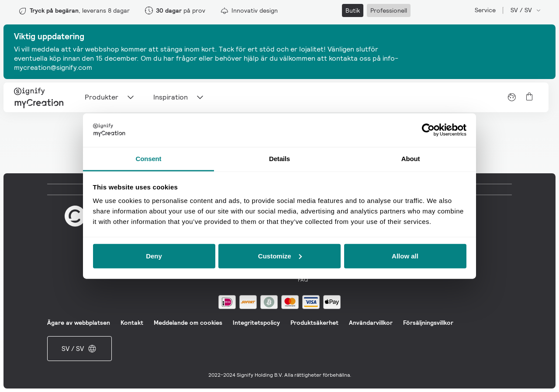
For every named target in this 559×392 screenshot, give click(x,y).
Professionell (389, 10)
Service (485, 10)
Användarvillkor (371, 323)
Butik (353, 10)
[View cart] (529, 96)
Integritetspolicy (256, 323)
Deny (154, 256)
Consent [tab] (149, 158)
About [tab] (411, 158)
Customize (280, 256)
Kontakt (132, 323)
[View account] (512, 97)
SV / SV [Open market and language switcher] (526, 10)
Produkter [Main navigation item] (110, 97)
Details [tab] (279, 158)
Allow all (405, 256)
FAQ (303, 280)
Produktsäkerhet (314, 323)
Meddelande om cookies (188, 323)
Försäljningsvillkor (428, 323)
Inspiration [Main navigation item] (179, 97)
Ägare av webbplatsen (79, 323)
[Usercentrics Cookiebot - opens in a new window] (428, 130)
